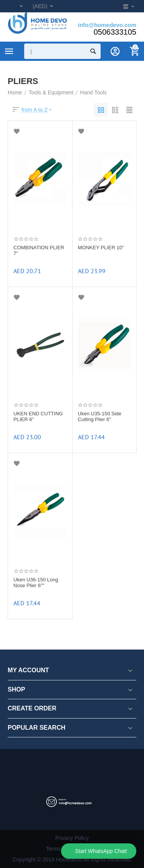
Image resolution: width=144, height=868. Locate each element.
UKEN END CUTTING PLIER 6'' (38, 417)
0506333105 (115, 32)
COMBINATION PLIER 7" (39, 251)
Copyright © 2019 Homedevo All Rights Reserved (71, 860)
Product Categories (9, 51)
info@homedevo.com (107, 25)
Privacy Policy (72, 838)
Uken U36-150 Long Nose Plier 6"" (36, 583)
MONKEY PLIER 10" (101, 248)
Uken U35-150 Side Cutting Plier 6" (100, 417)
